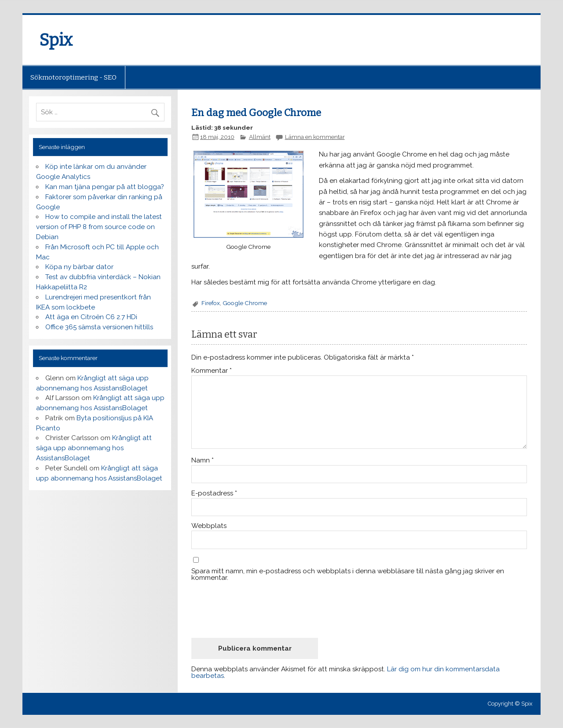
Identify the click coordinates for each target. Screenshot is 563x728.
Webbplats (209, 526)
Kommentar (212, 371)
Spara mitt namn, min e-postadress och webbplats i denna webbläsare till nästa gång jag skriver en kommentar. (348, 575)
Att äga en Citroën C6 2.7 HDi (91, 317)
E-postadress (214, 493)
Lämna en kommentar (315, 137)
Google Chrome (245, 303)
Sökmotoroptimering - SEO (73, 77)
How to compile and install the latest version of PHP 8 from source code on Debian (99, 227)
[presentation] (258, 610)
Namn (203, 460)
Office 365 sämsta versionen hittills (99, 327)
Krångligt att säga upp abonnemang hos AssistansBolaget (94, 448)
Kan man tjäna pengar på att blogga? (105, 187)
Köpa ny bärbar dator (79, 267)
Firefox (211, 303)
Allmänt (260, 137)
